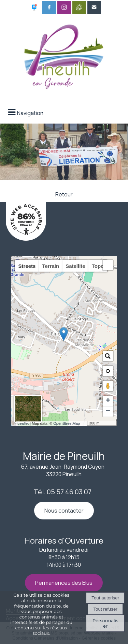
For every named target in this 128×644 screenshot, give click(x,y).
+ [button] (108, 401)
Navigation (30, 113)
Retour (64, 194)
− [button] (108, 412)
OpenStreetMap (67, 423)
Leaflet (23, 423)
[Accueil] (64, 55)
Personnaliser (105, 623)
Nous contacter (64, 511)
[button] (108, 265)
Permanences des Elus (64, 583)
